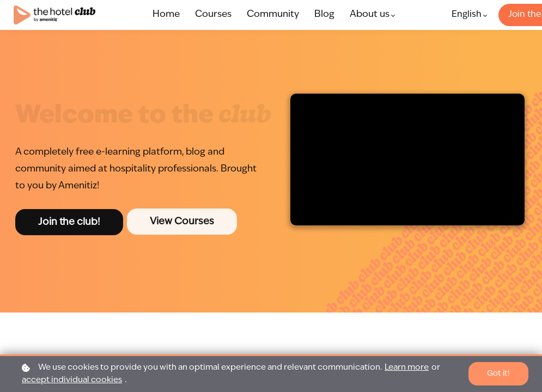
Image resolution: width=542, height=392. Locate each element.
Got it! (498, 373)
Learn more (407, 368)
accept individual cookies (72, 380)
